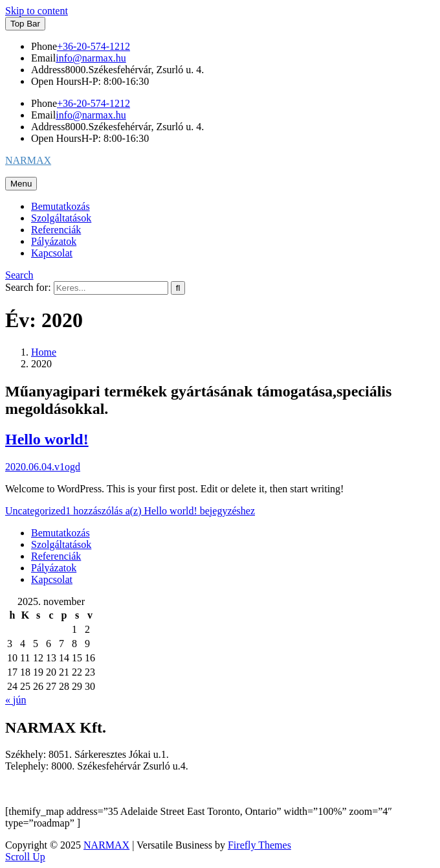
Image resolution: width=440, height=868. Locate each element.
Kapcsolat (52, 253)
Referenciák (56, 230)
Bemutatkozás (60, 206)
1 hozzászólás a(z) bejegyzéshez (160, 511)
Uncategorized (35, 511)
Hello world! (47, 439)
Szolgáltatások (61, 218)
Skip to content (37, 11)
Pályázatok (54, 241)
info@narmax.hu (91, 58)
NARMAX (28, 160)
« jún (16, 700)
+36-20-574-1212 (93, 46)
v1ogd (67, 467)
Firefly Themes (259, 845)
